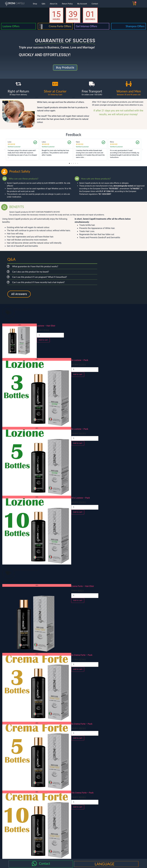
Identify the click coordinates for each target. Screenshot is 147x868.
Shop (35, 4)
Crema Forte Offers (60, 26)
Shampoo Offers (135, 26)
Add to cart (43, 340)
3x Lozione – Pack (80, 360)
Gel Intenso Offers (86, 26)
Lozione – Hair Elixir (46, 326)
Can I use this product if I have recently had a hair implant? (38, 282)
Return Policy (67, 4)
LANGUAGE (105, 864)
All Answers (19, 294)
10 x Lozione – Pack (81, 498)
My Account (82, 4)
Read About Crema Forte (18, 581)
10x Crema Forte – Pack (82, 793)
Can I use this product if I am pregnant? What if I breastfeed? (40, 277)
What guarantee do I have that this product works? (35, 266)
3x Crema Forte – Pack (82, 655)
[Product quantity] (50, 335)
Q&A (43, 4)
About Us (54, 4)
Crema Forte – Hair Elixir (83, 586)
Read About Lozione (16, 321)
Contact (95, 4)
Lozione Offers (11, 26)
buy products (65, 68)
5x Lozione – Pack (80, 429)
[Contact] (34, 864)
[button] (5, 150)
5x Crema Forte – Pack (82, 724)
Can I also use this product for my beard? (31, 272)
